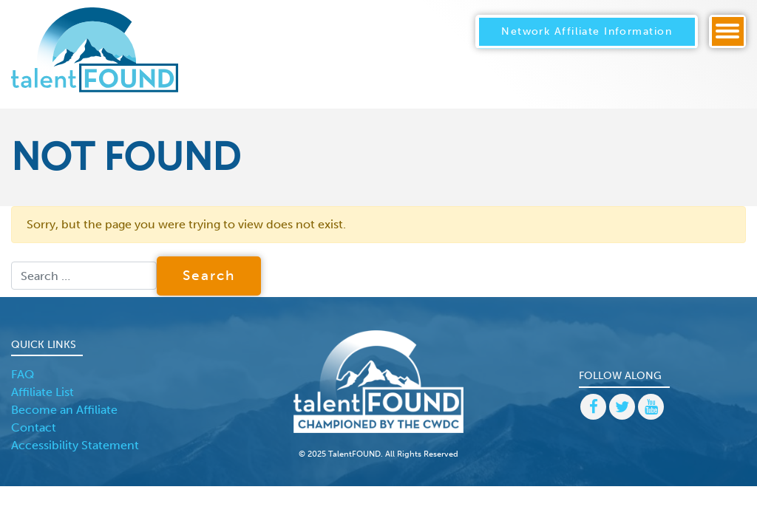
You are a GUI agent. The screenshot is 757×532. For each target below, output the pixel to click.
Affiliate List (43, 392)
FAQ (23, 374)
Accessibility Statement (75, 445)
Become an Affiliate (64, 410)
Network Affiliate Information (587, 31)
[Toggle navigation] (727, 31)
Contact (34, 427)
